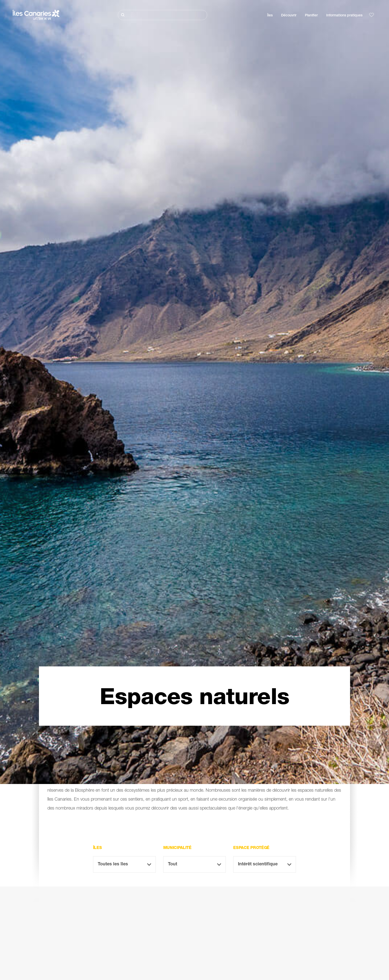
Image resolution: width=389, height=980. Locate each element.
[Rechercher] (162, 15)
